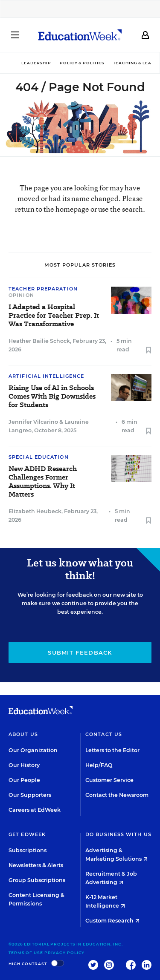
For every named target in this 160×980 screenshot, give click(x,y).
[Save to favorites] (148, 351)
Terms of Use (26, 953)
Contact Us (104, 734)
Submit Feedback (80, 652)
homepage (72, 209)
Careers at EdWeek (35, 810)
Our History (24, 765)
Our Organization (33, 750)
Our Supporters (30, 795)
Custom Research (112, 921)
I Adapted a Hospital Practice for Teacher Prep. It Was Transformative (54, 316)
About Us (23, 734)
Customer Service (109, 780)
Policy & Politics (82, 63)
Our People (24, 780)
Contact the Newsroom (117, 795)
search (132, 209)
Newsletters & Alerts (36, 865)
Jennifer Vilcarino (33, 422)
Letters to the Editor (112, 750)
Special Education (39, 457)
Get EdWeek (27, 834)
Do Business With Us (118, 834)
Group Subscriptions (37, 880)
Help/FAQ (99, 765)
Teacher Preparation (43, 289)
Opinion (21, 295)
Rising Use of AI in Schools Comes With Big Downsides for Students (52, 397)
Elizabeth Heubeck (35, 511)
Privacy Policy (65, 953)
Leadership (36, 63)
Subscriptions (28, 850)
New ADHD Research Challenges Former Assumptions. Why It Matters (43, 482)
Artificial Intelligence (46, 376)
